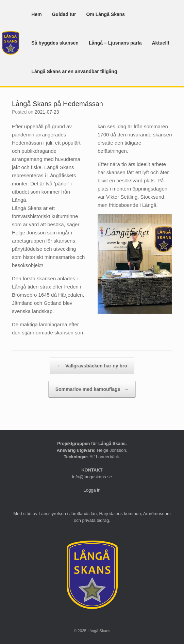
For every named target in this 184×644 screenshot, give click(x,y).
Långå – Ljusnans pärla (115, 43)
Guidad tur (64, 14)
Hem (36, 14)
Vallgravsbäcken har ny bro (92, 366)
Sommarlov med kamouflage (92, 389)
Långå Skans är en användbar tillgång (74, 71)
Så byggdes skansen (55, 43)
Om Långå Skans (106, 14)
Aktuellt (160, 43)
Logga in (92, 490)
